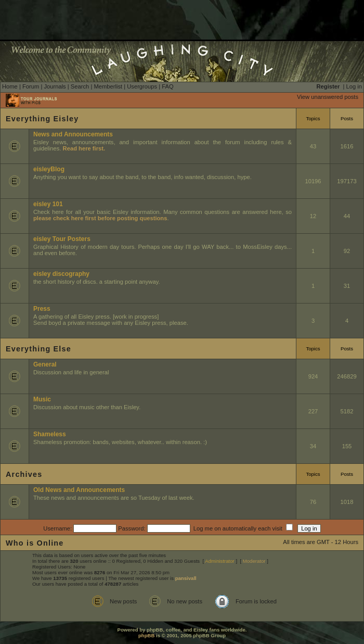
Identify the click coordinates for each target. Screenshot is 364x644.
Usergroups (142, 86)
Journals (55, 86)
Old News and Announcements (79, 490)
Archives (24, 474)
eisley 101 (48, 204)
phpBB (146, 635)
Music (42, 399)
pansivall (186, 578)
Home (10, 86)
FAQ (167, 86)
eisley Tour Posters (62, 239)
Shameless (50, 434)
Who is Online (35, 543)
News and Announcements (73, 134)
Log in (354, 86)
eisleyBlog (49, 169)
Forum (31, 86)
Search (80, 86)
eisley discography (61, 274)
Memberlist (108, 86)
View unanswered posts (328, 97)
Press (42, 309)
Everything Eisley (42, 119)
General (45, 364)
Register (328, 86)
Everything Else (38, 349)
